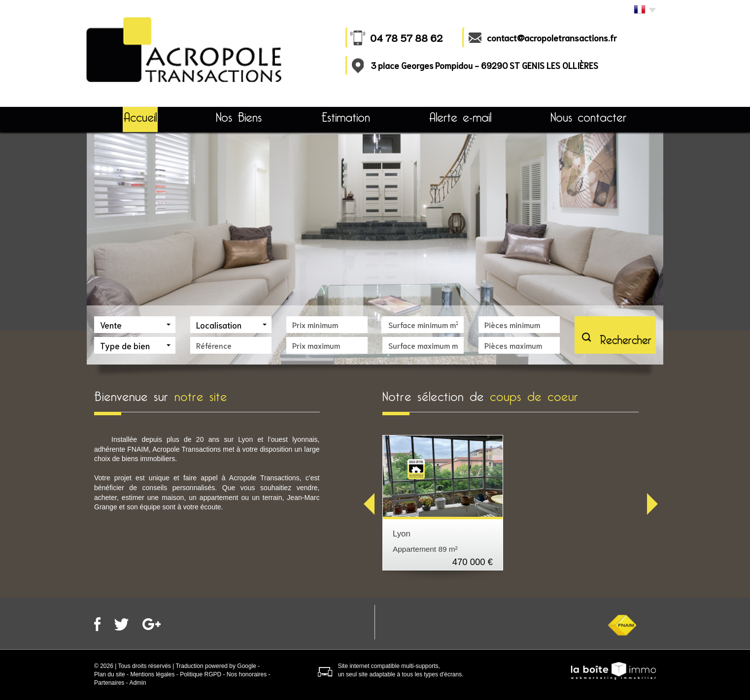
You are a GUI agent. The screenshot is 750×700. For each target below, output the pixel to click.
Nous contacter (588, 117)
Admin (137, 683)
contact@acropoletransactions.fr (552, 37)
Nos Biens (239, 117)
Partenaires (109, 683)
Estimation (346, 117)
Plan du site (110, 674)
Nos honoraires (247, 674)
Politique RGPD (201, 674)
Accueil (140, 117)
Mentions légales (152, 674)
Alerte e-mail (460, 117)
